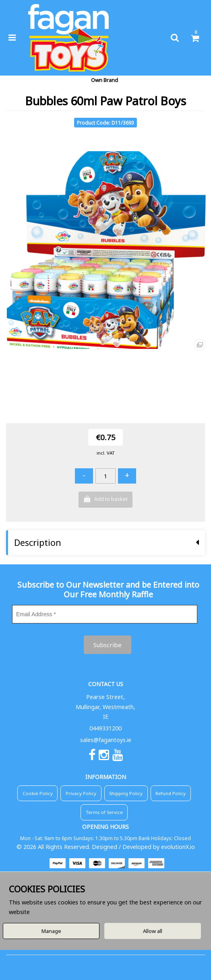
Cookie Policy (38, 793)
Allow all (153, 931)
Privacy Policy (81, 793)
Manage (51, 931)
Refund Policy (171, 793)
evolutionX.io (178, 847)
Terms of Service (104, 812)
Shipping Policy (126, 793)
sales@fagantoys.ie (106, 740)
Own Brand (104, 80)
